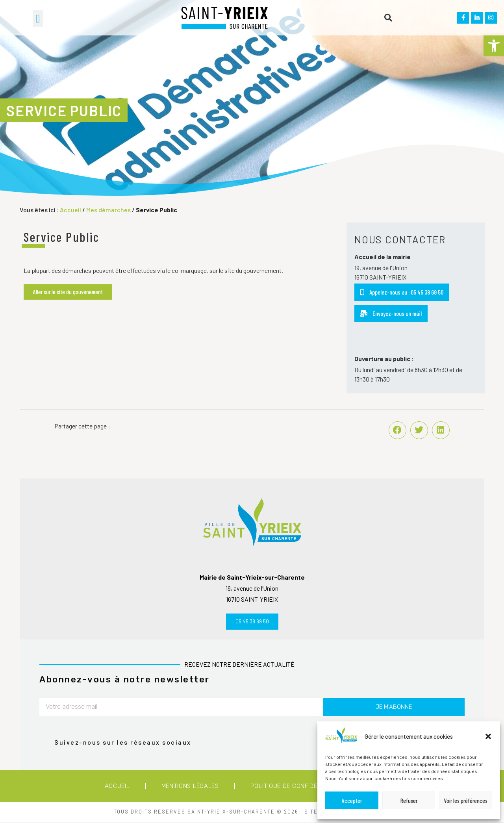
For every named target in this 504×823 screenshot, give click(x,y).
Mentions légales (190, 787)
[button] (494, 46)
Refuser (409, 801)
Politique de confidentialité (297, 787)
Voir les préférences (466, 801)
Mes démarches (108, 210)
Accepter (352, 801)
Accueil (70, 210)
